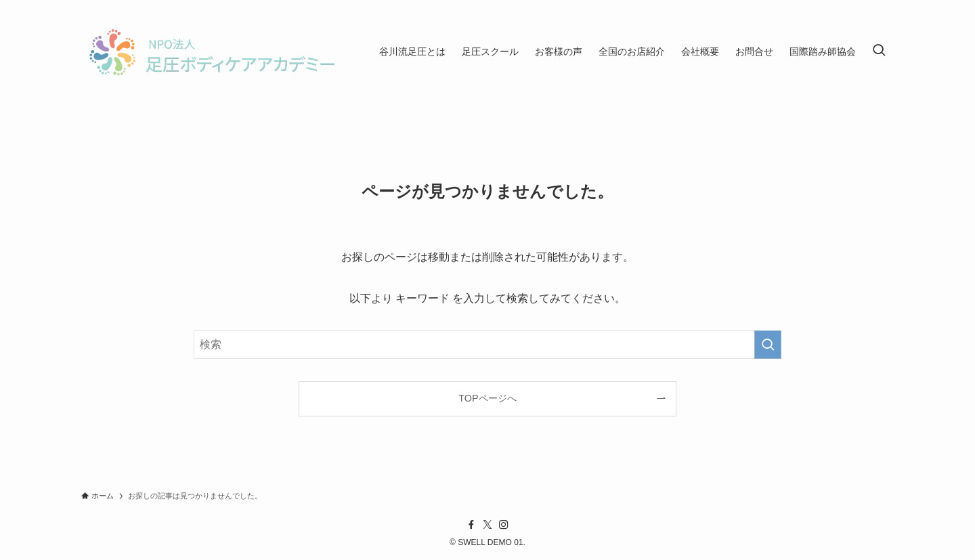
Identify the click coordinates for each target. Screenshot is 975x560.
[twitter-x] (487, 525)
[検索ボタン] (879, 51)
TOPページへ (487, 398)
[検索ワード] (487, 345)
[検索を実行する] (768, 345)
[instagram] (504, 525)
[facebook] (471, 525)
